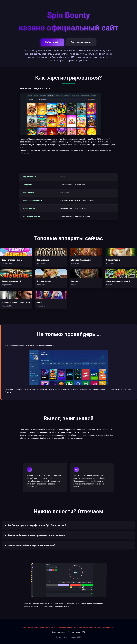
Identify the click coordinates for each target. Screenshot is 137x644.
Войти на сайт (52, 42)
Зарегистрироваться (81, 42)
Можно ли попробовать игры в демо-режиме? (31, 545)
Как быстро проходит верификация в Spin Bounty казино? (37, 525)
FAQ (84, 632)
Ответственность (59, 632)
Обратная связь (74, 632)
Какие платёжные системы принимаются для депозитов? (37, 535)
